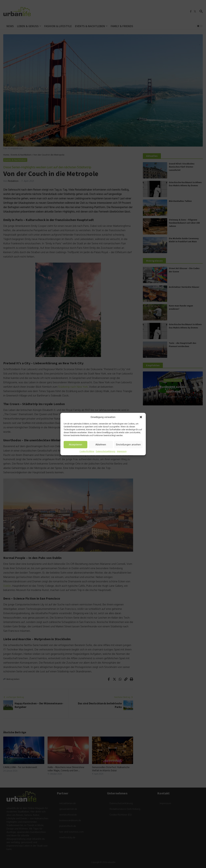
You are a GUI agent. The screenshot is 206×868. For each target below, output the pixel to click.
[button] (141, 417)
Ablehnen (101, 444)
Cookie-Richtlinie (87, 451)
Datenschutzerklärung (106, 451)
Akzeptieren (75, 444)
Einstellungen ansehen (128, 444)
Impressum (122, 451)
